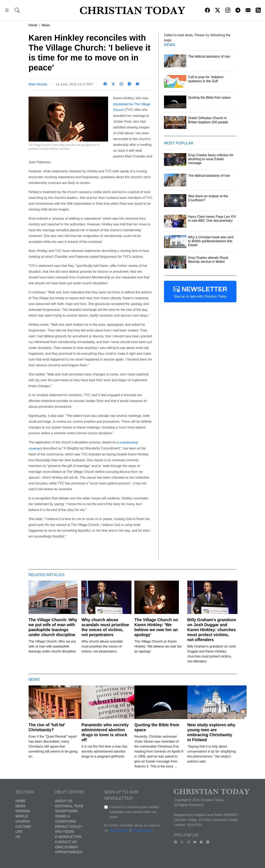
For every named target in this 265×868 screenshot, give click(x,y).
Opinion (23, 811)
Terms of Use (119, 830)
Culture (23, 826)
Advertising (66, 811)
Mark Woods (38, 84)
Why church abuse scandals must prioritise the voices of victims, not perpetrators (105, 627)
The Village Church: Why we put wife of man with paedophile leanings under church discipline (53, 627)
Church (23, 821)
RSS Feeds (64, 832)
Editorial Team (69, 806)
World (22, 816)
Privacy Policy (69, 826)
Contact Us (66, 842)
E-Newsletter (68, 837)
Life (19, 832)
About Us (64, 801)
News (46, 25)
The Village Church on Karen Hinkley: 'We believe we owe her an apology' (156, 627)
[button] (7, 11)
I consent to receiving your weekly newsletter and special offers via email (134, 812)
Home (33, 25)
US (18, 837)
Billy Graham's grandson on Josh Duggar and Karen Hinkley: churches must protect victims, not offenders (212, 630)
